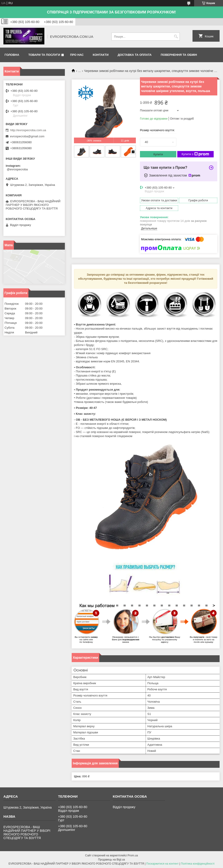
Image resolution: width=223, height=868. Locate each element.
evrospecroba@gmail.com (27, 136)
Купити (158, 154)
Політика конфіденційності (198, 864)
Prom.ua (133, 855)
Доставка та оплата (135, 55)
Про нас (77, 55)
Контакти (101, 55)
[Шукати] (176, 37)
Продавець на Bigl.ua (111, 860)
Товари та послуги (44, 55)
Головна (12, 55)
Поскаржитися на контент (162, 864)
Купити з (195, 154)
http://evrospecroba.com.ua (28, 130)
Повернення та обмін (179, 55)
